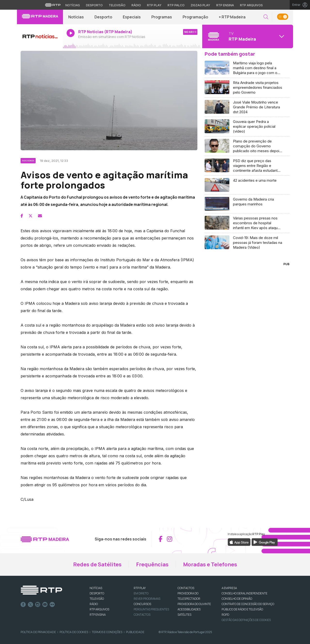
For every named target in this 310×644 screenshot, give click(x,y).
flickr (52, 605)
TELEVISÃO (97, 599)
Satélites (184, 615)
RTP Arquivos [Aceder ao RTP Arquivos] (251, 5)
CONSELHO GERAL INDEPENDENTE (244, 593)
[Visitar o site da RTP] (53, 5)
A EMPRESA (229, 588)
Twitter (31, 605)
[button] (266, 17)
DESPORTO (97, 593)
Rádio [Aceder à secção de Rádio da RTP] (136, 5)
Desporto (103, 17)
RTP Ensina (98, 615)
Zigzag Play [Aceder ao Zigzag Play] (200, 5)
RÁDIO (94, 604)
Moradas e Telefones (210, 564)
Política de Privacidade (38, 632)
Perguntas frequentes (151, 609)
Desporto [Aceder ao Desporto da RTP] (94, 5)
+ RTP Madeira (232, 17)
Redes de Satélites (97, 564)
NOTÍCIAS (96, 588)
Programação (195, 17)
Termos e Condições (107, 632)
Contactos (142, 615)
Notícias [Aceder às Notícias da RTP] (73, 5)
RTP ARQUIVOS (99, 609)
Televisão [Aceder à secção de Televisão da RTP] (117, 5)
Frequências (152, 564)
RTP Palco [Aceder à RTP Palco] (176, 5)
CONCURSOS (142, 604)
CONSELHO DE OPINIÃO (237, 599)
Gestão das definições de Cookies (246, 620)
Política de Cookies (74, 632)
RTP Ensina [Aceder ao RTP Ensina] (225, 5)
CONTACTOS (186, 588)
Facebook (23, 605)
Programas (162, 17)
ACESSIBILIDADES (189, 609)
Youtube (45, 605)
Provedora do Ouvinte (194, 604)
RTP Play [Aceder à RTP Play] (154, 5)
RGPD (225, 615)
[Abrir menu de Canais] (247, 36)
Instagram (38, 605)
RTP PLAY (140, 588)
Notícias (76, 17)
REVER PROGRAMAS (147, 599)
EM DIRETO (141, 593)
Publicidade (135, 632)
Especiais (132, 17)
